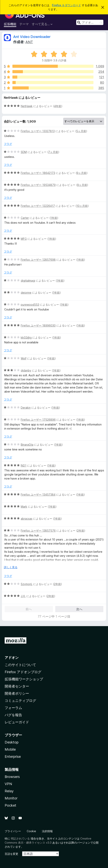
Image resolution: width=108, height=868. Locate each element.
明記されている (20, 838)
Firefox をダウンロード (67, 5)
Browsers (12, 777)
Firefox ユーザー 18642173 (38, 173)
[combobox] (90, 22)
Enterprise (13, 757)
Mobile (10, 749)
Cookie (31, 831)
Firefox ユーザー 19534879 (38, 185)
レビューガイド (17, 722)
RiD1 (24, 465)
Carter (25, 218)
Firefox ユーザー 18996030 (38, 325)
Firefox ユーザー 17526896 (38, 420)
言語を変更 (11, 854)
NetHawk (27, 106)
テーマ (24, 24)
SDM (24, 152)
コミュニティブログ (20, 701)
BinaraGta (27, 445)
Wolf (24, 358)
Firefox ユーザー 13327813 (38, 131)
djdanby (26, 370)
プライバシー (13, 831)
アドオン (12, 658)
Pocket (10, 805)
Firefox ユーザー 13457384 (38, 495)
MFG (24, 239)
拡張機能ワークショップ (24, 679)
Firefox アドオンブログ (23, 672)
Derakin (26, 408)
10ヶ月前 (82, 206)
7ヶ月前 (53, 152)
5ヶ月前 (81, 131)
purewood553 (30, 305)
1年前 (54, 218)
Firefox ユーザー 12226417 (38, 206)
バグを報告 (13, 715)
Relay (9, 791)
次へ (79, 609)
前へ (29, 609)
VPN (8, 784)
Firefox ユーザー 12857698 (38, 260)
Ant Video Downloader (32, 37)
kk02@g (26, 337)
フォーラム (13, 708)
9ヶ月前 (82, 173)
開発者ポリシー (17, 693)
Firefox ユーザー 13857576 (38, 531)
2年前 (81, 531)
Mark (24, 507)
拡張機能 (10, 24)
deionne (26, 293)
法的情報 (47, 831)
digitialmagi (28, 281)
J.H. (23, 596)
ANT (29, 42)
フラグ (8, 144)
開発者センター (17, 686)
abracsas (27, 519)
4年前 (58, 106)
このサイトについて (20, 665)
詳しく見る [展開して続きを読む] (11, 567)
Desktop (12, 742)
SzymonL (27, 584)
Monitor (11, 798)
